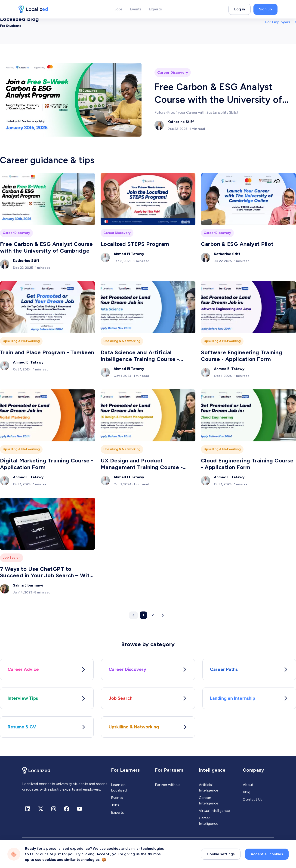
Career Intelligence (209, 823)
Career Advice (47, 670)
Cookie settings (221, 860)
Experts (117, 815)
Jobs (115, 808)
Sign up (265, 9)
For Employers (281, 22)
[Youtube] (80, 811)
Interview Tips (47, 700)
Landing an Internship (249, 700)
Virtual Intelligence (214, 813)
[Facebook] (67, 811)
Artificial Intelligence (209, 790)
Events (117, 800)
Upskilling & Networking (148, 729)
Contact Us (253, 802)
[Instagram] (54, 811)
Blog (247, 795)
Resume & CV (47, 729)
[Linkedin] (28, 811)
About (248, 787)
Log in (240, 9)
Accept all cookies (267, 860)
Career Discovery (148, 670)
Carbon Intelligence (209, 803)
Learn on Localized (119, 790)
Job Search (148, 700)
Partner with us (168, 787)
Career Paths (249, 670)
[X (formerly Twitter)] (41, 811)
